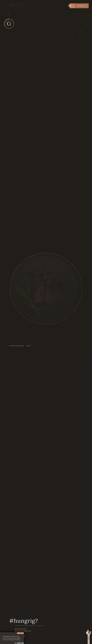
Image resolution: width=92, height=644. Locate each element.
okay (18, 633)
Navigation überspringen (40, 138)
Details (18, 643)
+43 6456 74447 (81, 6)
